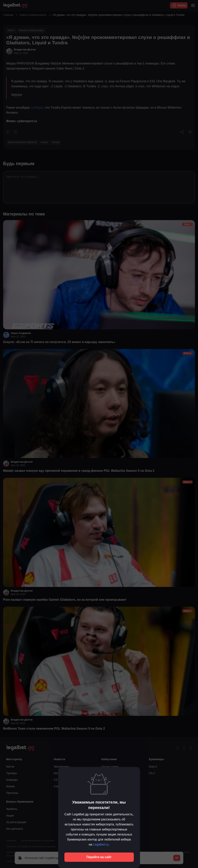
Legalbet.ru (101, 844)
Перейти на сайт (99, 857)
